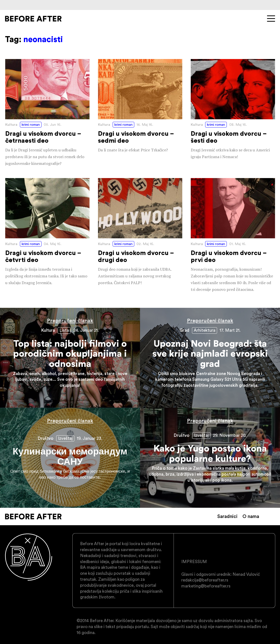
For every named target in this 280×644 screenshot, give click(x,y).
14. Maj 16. (145, 125)
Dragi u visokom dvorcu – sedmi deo (140, 106)
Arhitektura (205, 330)
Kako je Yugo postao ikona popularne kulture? (210, 458)
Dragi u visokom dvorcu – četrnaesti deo (47, 113)
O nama (251, 516)
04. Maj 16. (53, 244)
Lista (64, 330)
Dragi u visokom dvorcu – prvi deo (233, 235)
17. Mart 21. (230, 330)
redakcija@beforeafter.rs (205, 580)
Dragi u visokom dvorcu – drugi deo (140, 232)
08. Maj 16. (238, 125)
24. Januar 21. (86, 330)
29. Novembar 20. (230, 435)
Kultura (11, 125)
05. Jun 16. (53, 125)
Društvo (46, 438)
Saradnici (227, 516)
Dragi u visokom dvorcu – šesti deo (233, 110)
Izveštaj (65, 438)
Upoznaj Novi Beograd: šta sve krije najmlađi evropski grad (210, 358)
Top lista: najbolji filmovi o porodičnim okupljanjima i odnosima (70, 358)
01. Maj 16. (238, 244)
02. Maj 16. (145, 244)
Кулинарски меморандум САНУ (70, 458)
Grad (184, 330)
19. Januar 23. (90, 438)
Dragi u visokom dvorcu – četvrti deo (47, 232)
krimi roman (31, 125)
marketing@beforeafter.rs (206, 586)
